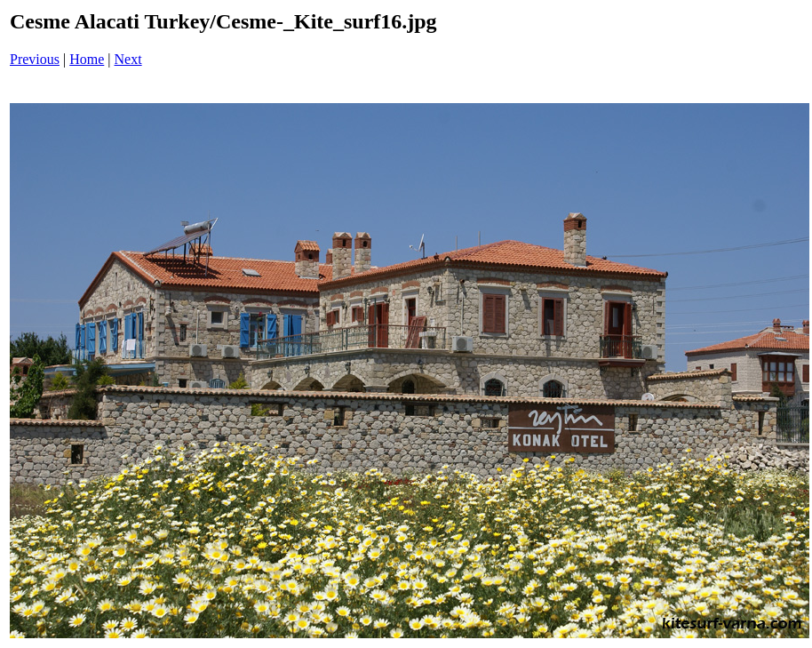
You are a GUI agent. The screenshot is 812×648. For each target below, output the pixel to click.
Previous (35, 59)
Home (87, 59)
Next (128, 59)
